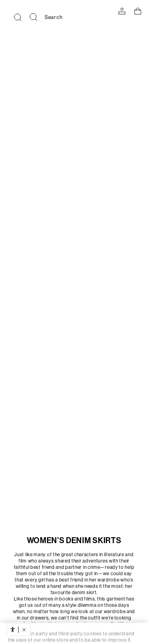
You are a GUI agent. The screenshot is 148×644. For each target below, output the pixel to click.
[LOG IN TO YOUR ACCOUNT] (122, 11)
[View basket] (138, 11)
